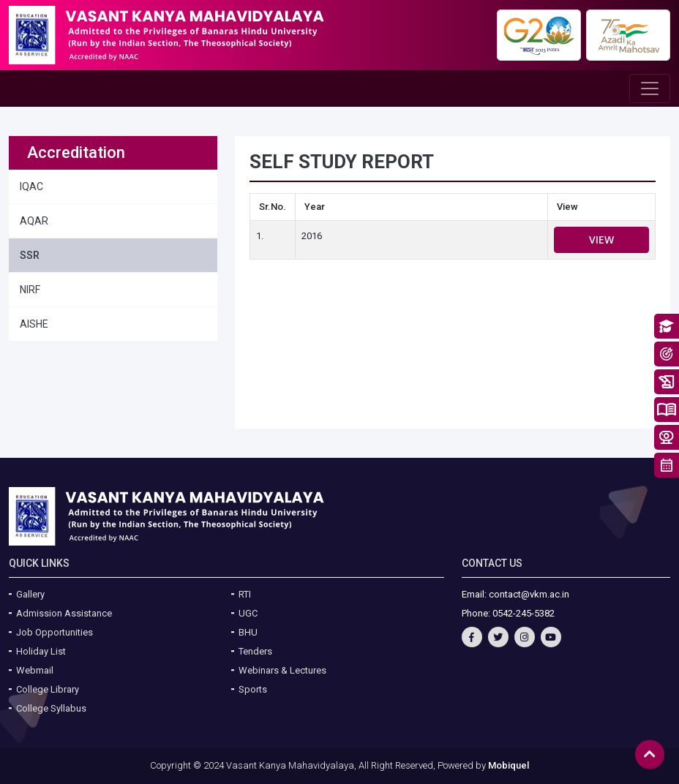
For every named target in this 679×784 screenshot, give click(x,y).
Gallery (30, 594)
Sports (253, 689)
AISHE (34, 324)
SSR (30, 255)
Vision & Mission (667, 354)
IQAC (31, 186)
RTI (245, 594)
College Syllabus (51, 708)
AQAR (34, 221)
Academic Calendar (667, 465)
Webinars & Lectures (282, 670)
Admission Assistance (64, 613)
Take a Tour (667, 437)
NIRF (30, 290)
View (601, 240)
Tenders (255, 651)
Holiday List (41, 651)
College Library (48, 689)
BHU (248, 632)
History (667, 382)
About (667, 326)
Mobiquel (509, 765)
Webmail (35, 670)
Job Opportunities (55, 632)
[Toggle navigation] (650, 88)
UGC (248, 613)
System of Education (667, 410)
